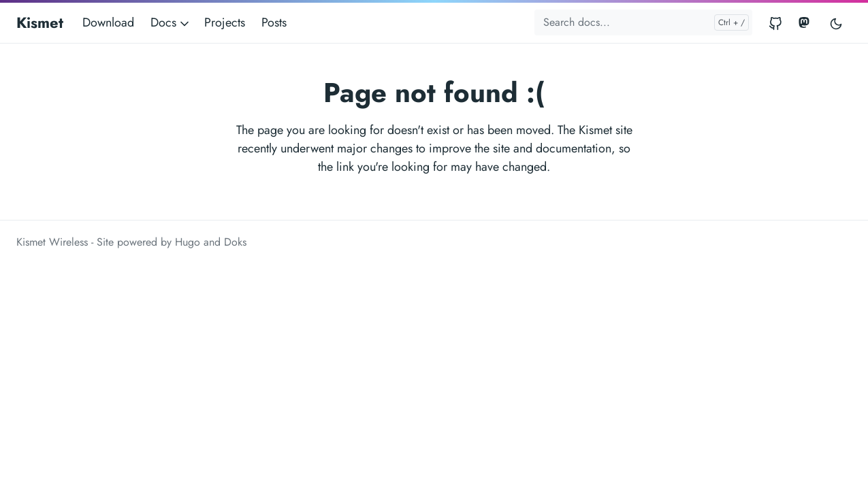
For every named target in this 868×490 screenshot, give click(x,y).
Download (108, 22)
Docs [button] (171, 22)
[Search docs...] (643, 22)
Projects (225, 22)
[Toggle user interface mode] (836, 23)
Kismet (40, 22)
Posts (274, 22)
